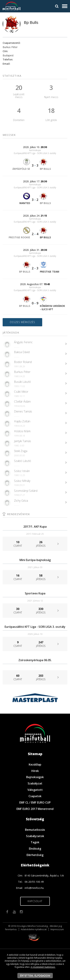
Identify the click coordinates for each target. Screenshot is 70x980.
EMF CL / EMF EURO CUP (35, 802)
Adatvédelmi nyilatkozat (34, 929)
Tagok (35, 842)
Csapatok (35, 796)
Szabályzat (35, 783)
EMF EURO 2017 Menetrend (35, 809)
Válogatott (35, 790)
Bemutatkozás (35, 830)
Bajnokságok (35, 777)
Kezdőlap (35, 764)
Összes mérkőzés (22, 322)
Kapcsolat (35, 901)
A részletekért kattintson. (43, 967)
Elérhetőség (35, 855)
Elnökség (35, 849)
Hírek (35, 771)
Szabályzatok (35, 836)
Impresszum (57, 929)
